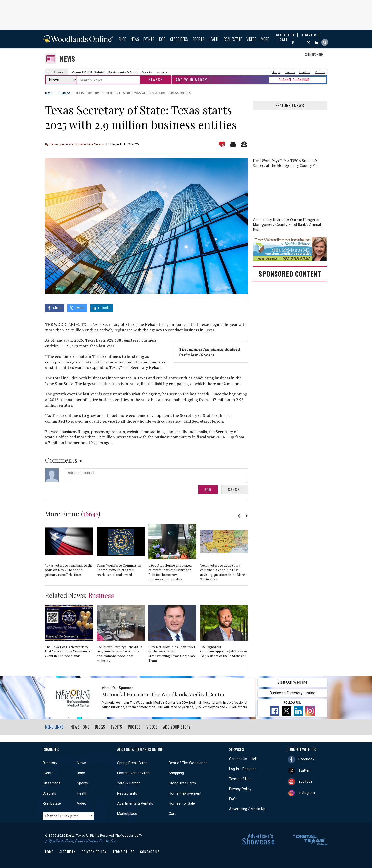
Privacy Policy (240, 789)
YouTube (305, 781)
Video (82, 803)
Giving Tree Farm (182, 783)
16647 (91, 514)
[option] (71, 552)
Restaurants (127, 793)
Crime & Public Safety (88, 72)
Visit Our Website (292, 682)
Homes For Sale (182, 803)
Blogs (276, 72)
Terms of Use (240, 779)
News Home (80, 727)
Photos (305, 72)
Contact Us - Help (243, 759)
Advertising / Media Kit (247, 809)
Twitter (304, 770)
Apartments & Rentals (135, 803)
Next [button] (247, 516)
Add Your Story (191, 80)
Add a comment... (156, 475)
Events (149, 39)
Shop (122, 39)
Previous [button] (239, 516)
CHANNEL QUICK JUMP (294, 80)
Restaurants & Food (123, 72)
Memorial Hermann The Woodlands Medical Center (163, 694)
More (265, 39)
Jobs (162, 39)
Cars (173, 814)
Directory (50, 763)
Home (49, 852)
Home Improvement (185, 793)
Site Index (68, 852)
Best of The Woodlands (188, 763)
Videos (251, 39)
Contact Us (150, 852)
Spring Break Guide (132, 763)
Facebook (306, 759)
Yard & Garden (129, 783)
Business (101, 595)
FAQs (233, 799)
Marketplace (127, 814)
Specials (49, 793)
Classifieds (179, 39)
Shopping (176, 773)
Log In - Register (242, 769)
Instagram (307, 793)
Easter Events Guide (133, 773)
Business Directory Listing (292, 693)
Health (214, 39)
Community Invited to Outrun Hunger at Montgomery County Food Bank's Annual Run (287, 225)
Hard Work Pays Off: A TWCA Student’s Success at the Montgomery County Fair (286, 163)
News (135, 39)
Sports (198, 39)
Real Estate (233, 39)
